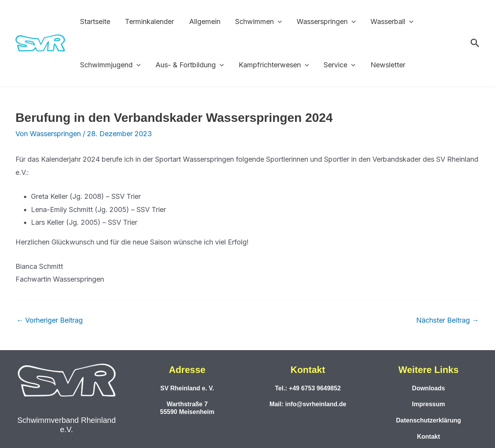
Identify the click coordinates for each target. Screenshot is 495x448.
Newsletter (384, 65)
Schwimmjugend (110, 65)
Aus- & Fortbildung (189, 65)
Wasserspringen (322, 22)
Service (336, 65)
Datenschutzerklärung (428, 420)
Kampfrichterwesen (272, 65)
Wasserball (387, 22)
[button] (275, 22)
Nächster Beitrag (447, 320)
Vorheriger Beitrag (49, 320)
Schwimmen (255, 22)
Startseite (95, 21)
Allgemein (202, 21)
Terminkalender (148, 21)
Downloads (428, 388)
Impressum (428, 404)
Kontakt (428, 437)
